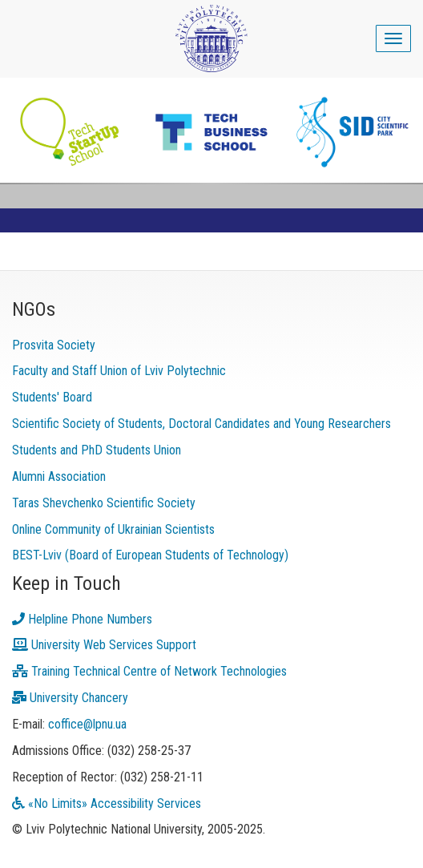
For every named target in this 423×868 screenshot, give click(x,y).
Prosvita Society (54, 345)
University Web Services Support (104, 645)
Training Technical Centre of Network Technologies (149, 671)
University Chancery (70, 698)
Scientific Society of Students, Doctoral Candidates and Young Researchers (201, 424)
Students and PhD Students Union (97, 450)
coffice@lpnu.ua (87, 724)
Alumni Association (59, 476)
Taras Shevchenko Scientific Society (104, 503)
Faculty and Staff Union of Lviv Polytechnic (119, 371)
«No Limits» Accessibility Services (107, 803)
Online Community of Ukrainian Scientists (113, 529)
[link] (211, 132)
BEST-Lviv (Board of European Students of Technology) (150, 555)
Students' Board (52, 397)
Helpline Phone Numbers (82, 619)
